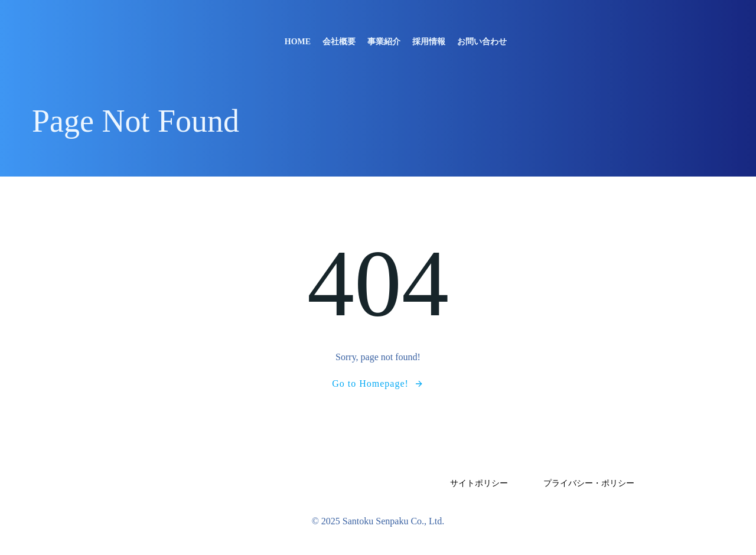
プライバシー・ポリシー (589, 483)
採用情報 (429, 42)
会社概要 (339, 42)
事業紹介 (384, 42)
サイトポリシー (479, 483)
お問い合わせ (482, 42)
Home (298, 42)
